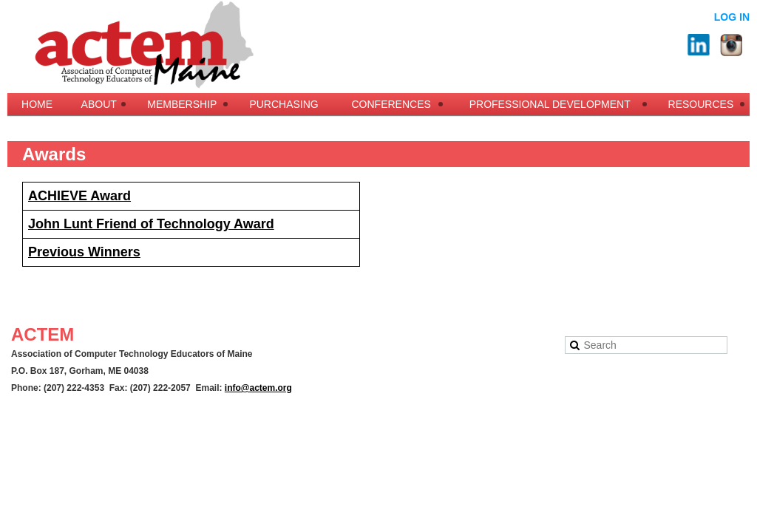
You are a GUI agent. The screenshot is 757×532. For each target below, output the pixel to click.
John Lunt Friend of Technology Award (151, 224)
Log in (732, 17)
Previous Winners (84, 252)
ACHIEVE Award (79, 196)
